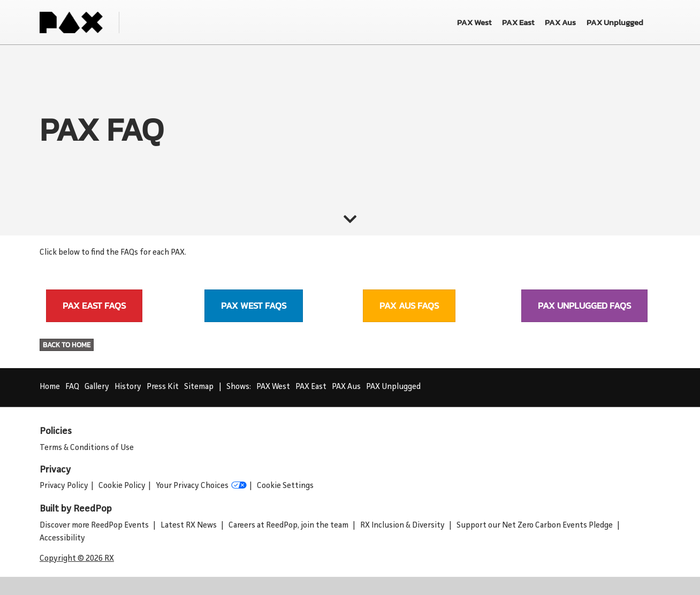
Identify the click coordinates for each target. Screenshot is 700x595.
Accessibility (62, 539)
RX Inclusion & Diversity (403, 526)
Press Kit (163, 387)
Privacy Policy (64, 486)
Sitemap (199, 387)
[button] (94, 306)
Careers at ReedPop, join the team (289, 526)
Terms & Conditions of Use (87, 448)
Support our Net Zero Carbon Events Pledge (535, 526)
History (128, 387)
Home (50, 387)
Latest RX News (189, 526)
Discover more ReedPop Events (95, 526)
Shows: (239, 387)
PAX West (273, 387)
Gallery (97, 387)
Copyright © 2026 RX (77, 559)
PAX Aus (346, 387)
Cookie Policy (122, 486)
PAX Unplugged (393, 387)
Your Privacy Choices (201, 486)
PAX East (311, 387)
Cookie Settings (285, 486)
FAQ (72, 387)
